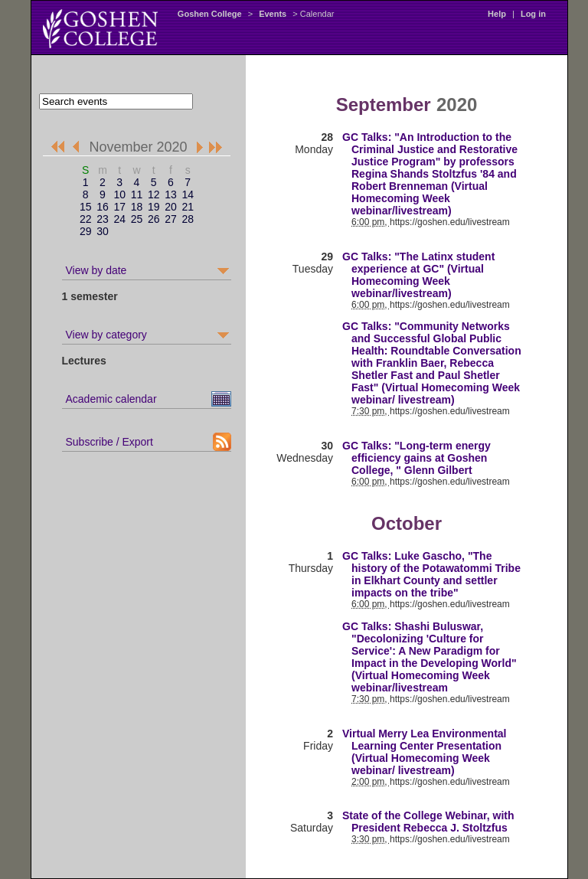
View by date (96, 270)
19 (154, 207)
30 (103, 231)
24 (119, 219)
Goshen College (210, 14)
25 (137, 219)
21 (188, 207)
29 (86, 231)
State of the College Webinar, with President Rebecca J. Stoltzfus (428, 822)
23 (103, 219)
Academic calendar (111, 399)
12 (154, 194)
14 (188, 194)
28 (188, 219)
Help (497, 14)
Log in (533, 14)
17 (119, 207)
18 (137, 207)
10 (119, 194)
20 (171, 207)
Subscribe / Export (109, 442)
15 (86, 207)
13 (171, 194)
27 (171, 219)
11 (137, 194)
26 (154, 219)
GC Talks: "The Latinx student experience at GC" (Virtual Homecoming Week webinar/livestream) (418, 275)
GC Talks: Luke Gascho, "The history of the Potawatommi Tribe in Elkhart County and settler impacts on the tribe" (431, 574)
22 (86, 219)
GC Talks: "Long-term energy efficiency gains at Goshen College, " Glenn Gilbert (416, 458)
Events (273, 14)
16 (103, 207)
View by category (106, 335)
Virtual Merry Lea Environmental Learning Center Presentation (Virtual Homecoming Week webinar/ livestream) (424, 752)
